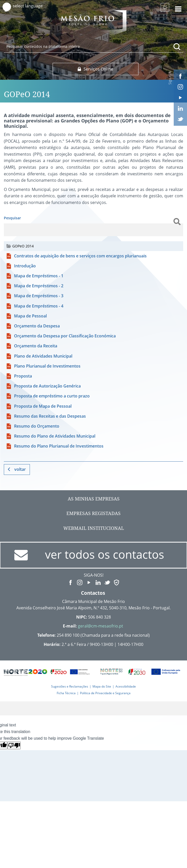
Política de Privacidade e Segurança (105, 693)
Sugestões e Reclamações (70, 686)
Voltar (20, 469)
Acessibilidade (126, 686)
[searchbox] (93, 46)
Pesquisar (12, 218)
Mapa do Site (102, 686)
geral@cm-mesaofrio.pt (101, 626)
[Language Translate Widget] (33, 6)
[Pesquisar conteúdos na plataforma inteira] (177, 47)
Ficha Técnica (66, 693)
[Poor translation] (14, 745)
